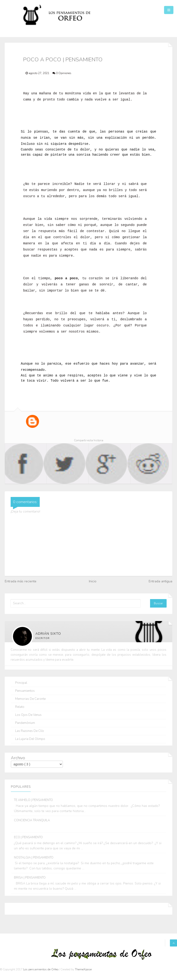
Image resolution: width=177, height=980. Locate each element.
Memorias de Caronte (30, 699)
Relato (20, 707)
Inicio (93, 581)
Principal (21, 683)
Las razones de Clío (30, 731)
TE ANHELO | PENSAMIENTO (33, 800)
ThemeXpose (83, 969)
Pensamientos (25, 691)
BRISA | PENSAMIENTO (30, 878)
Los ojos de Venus (28, 715)
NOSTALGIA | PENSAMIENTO (34, 858)
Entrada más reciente (21, 581)
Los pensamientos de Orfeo (41, 969)
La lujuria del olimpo (30, 739)
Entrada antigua (160, 581)
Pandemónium (25, 723)
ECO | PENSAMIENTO (28, 837)
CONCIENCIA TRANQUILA (32, 820)
